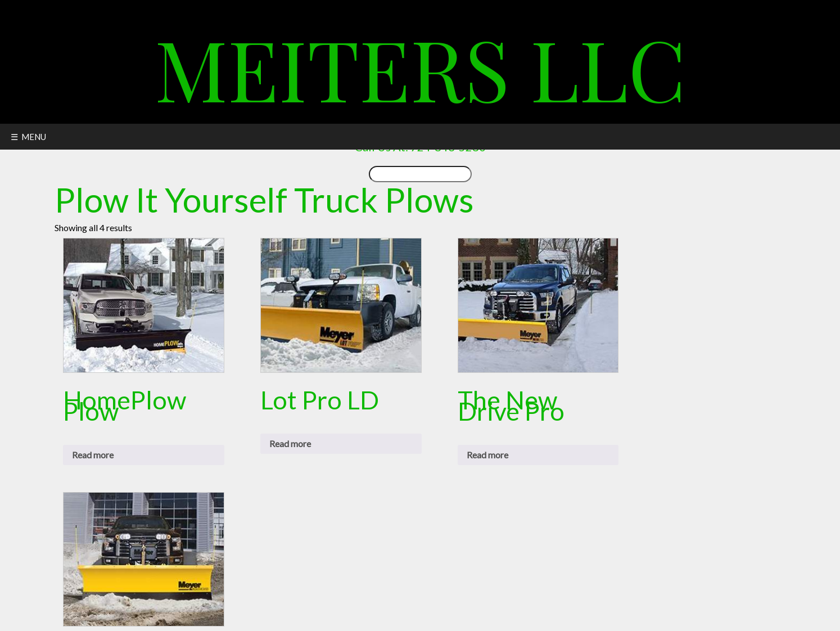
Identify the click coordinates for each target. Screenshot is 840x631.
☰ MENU (28, 137)
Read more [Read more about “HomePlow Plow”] (93, 455)
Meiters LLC (420, 67)
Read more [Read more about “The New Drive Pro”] (487, 455)
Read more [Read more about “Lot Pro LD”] (290, 443)
